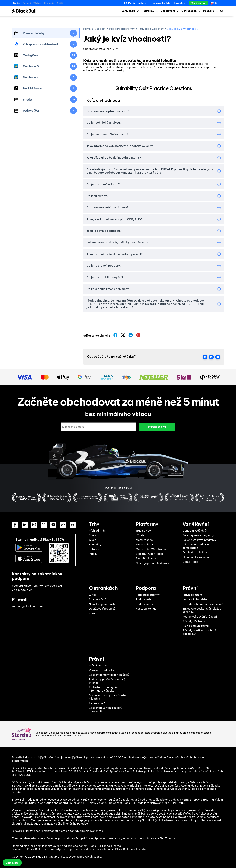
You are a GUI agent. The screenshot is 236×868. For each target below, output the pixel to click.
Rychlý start (127, 11)
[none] (214, 3)
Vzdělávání (168, 11)
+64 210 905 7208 (50, 585)
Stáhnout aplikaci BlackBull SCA (40, 539)
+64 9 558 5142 (22, 590)
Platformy (148, 11)
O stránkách (189, 11)
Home (87, 29)
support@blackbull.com (27, 606)
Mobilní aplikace (137, 3)
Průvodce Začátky (151, 29)
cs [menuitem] (215, 3)
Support (100, 29)
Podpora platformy (122, 29)
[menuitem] (214, 3)
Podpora (209, 11)
